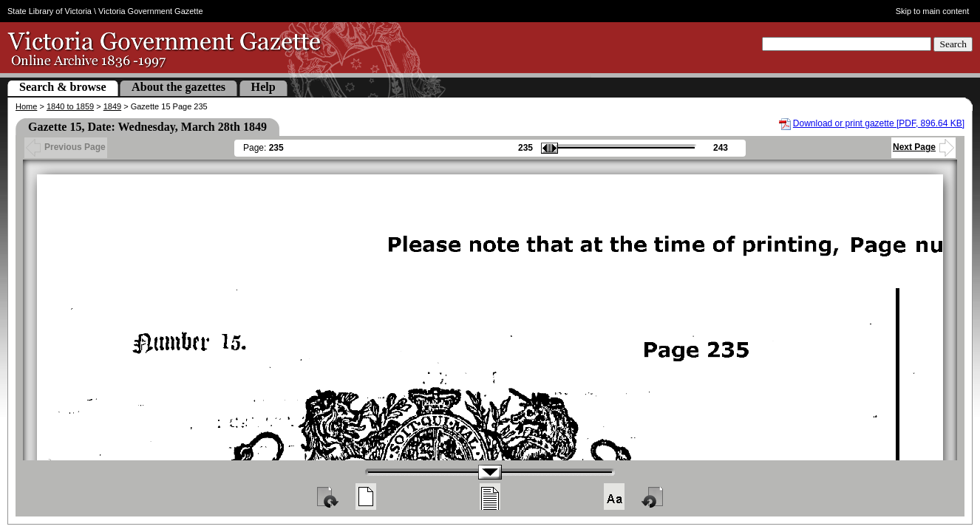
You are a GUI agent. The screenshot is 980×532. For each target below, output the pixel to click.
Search (953, 44)
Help (263, 87)
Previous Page (66, 147)
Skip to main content (933, 11)
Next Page (923, 147)
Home (26, 106)
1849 (112, 106)
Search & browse (63, 87)
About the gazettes (178, 87)
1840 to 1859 (70, 106)
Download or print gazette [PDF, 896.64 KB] (879, 123)
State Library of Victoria (50, 11)
